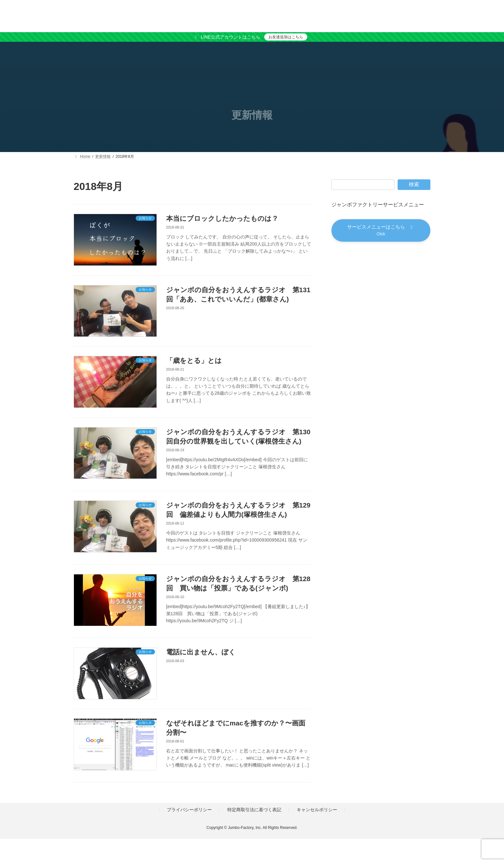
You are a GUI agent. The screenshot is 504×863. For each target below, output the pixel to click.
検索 (414, 184)
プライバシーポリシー (189, 810)
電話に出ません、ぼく (201, 652)
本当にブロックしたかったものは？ (222, 218)
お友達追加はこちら (286, 37)
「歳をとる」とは (194, 360)
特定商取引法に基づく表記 (254, 810)
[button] (381, 231)
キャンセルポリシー (317, 810)
